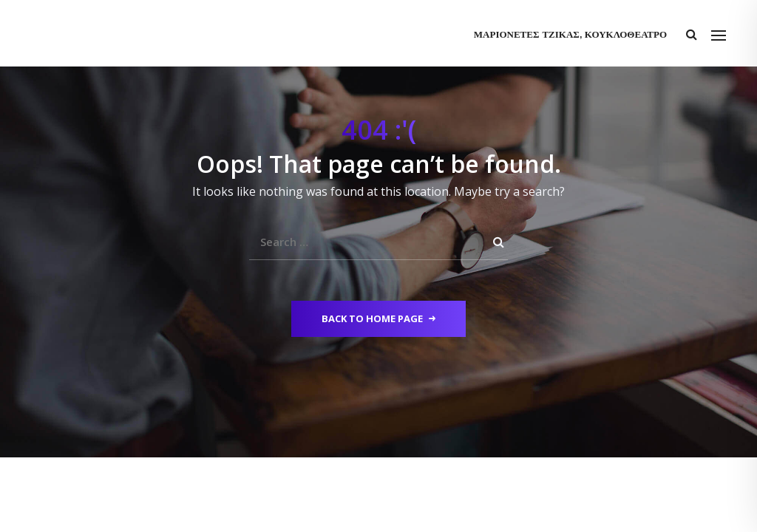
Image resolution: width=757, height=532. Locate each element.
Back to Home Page (378, 318)
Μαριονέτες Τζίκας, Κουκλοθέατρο (570, 35)
